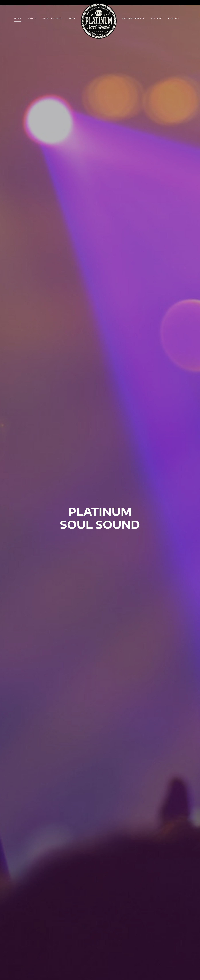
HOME (18, 18)
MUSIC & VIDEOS (53, 18)
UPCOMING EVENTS (133, 18)
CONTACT (174, 18)
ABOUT (32, 18)
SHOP (72, 18)
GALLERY (156, 18)
